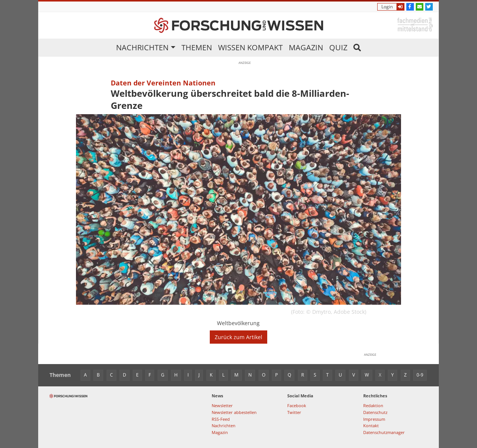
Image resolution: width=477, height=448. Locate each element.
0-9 (420, 375)
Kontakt (371, 426)
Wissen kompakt (250, 47)
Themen (197, 47)
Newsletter (222, 405)
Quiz (338, 47)
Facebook (297, 405)
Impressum (374, 419)
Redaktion (373, 405)
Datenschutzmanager (384, 432)
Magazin (306, 47)
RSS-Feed (221, 419)
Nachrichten (142, 47)
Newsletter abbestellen (234, 412)
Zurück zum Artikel (239, 337)
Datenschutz (375, 412)
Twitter (294, 412)
